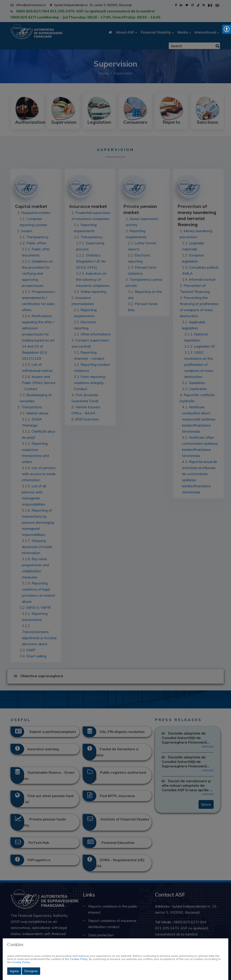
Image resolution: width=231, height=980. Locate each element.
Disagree (31, 971)
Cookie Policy (79, 959)
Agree (14, 971)
